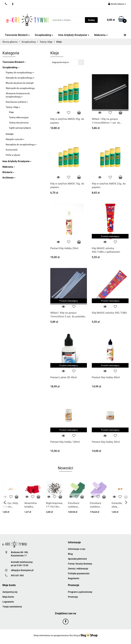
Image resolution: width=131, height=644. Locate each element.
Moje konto (8, 597)
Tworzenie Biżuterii (17, 35)
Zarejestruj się (10, 592)
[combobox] (67, 62)
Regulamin (74, 578)
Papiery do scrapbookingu (20, 72)
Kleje (11, 112)
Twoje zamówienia (12, 607)
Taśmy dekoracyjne (19, 117)
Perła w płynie (13, 155)
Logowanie (8, 602)
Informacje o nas (77, 549)
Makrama (101, 35)
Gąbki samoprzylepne (20, 128)
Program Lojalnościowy (80, 592)
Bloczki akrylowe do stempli (20, 83)
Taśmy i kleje (13, 107)
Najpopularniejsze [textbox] (61, 62)
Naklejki (10, 134)
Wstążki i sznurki (15, 139)
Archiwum (9, 178)
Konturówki (12, 150)
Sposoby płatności (77, 559)
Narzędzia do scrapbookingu (21, 144)
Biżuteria (8, 172)
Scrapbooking (44, 35)
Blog (70, 554)
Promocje (73, 597)
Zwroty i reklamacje (78, 569)
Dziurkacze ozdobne (17, 102)
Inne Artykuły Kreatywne (74, 35)
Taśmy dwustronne (19, 123)
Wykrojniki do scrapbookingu (20, 88)
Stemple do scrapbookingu (20, 78)
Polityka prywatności (79, 573)
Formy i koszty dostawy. (80, 564)
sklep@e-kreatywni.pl (22, 570)
